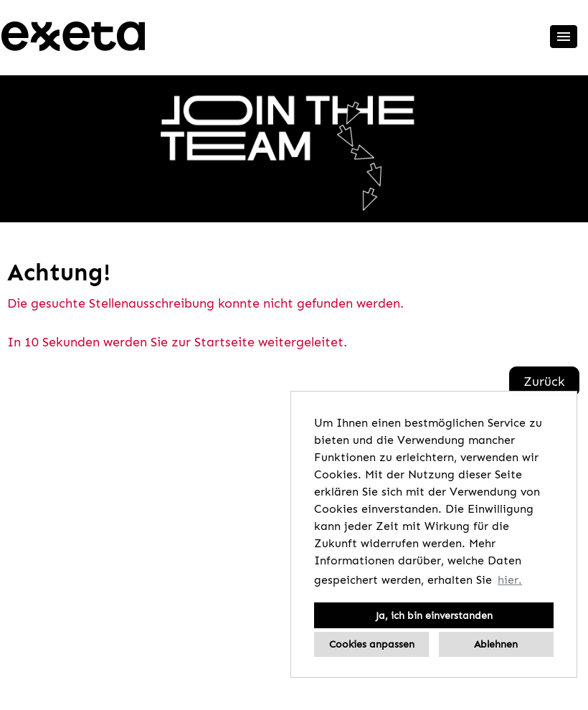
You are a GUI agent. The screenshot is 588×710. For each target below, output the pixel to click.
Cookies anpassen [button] (372, 644)
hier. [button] (510, 580)
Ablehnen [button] (496, 644)
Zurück (544, 382)
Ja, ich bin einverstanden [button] (434, 615)
